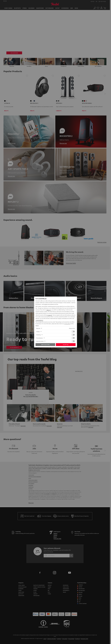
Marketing (38, 335)
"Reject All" (49, 310)
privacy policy (67, 324)
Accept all (66, 345)
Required (38, 328)
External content (40, 341)
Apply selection (45, 345)
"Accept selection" (40, 320)
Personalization (40, 338)
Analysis (38, 331)
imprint (37, 325)
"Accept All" (50, 315)
